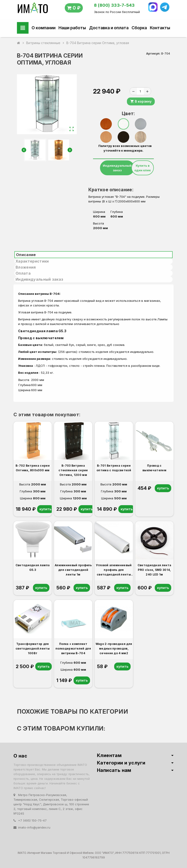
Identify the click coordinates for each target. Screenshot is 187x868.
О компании (44, 28)
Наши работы (72, 28)
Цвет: (125, 114)
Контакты (160, 28)
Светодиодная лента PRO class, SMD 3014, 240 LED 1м (155, 570)
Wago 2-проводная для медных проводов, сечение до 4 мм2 (114, 649)
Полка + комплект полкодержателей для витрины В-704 (73, 649)
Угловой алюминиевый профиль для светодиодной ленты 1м (114, 570)
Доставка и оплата (109, 28)
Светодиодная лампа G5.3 (43, 331)
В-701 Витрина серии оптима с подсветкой (114, 468)
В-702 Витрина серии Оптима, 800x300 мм (33, 468)
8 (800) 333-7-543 (114, 5)
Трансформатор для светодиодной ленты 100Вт (33, 649)
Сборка (139, 28)
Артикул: (153, 53)
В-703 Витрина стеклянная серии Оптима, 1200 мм (73, 470)
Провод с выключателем (41, 338)
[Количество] (140, 91)
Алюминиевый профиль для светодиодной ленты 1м (73, 570)
